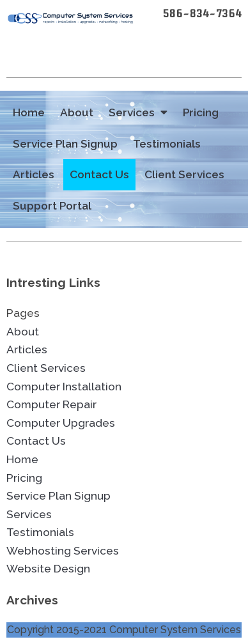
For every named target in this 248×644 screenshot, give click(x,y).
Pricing (201, 112)
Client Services (184, 174)
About (77, 112)
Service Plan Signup (65, 144)
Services (138, 113)
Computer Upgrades (61, 423)
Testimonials (167, 144)
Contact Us (99, 174)
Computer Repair (51, 404)
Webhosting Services (63, 551)
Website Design (48, 569)
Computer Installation (64, 387)
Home (29, 112)
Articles (34, 174)
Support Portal (52, 206)
